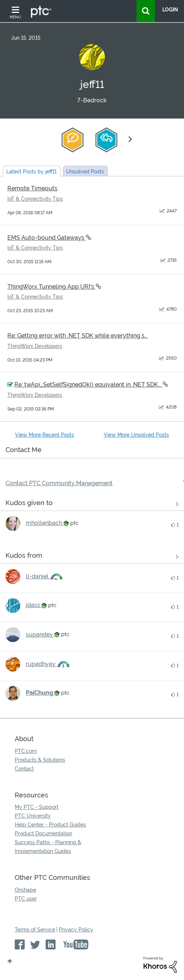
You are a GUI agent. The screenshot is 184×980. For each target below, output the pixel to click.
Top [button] (10, 961)
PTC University (33, 816)
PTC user (26, 899)
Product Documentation (43, 833)
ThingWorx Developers (35, 346)
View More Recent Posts (45, 435)
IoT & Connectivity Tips (35, 199)
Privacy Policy (76, 930)
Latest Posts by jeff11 (31, 172)
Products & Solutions (40, 760)
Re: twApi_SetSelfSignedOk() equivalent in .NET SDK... (89, 385)
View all (92, 504)
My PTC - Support (37, 807)
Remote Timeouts (32, 188)
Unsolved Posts (85, 172)
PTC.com (26, 751)
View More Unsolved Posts (136, 435)
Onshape (25, 890)
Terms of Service (35, 930)
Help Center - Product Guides (50, 825)
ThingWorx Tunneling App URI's (52, 287)
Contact (24, 769)
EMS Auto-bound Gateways (47, 238)
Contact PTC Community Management (59, 483)
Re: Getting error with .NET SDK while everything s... (78, 336)
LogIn (170, 10)
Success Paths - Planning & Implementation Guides (48, 847)
